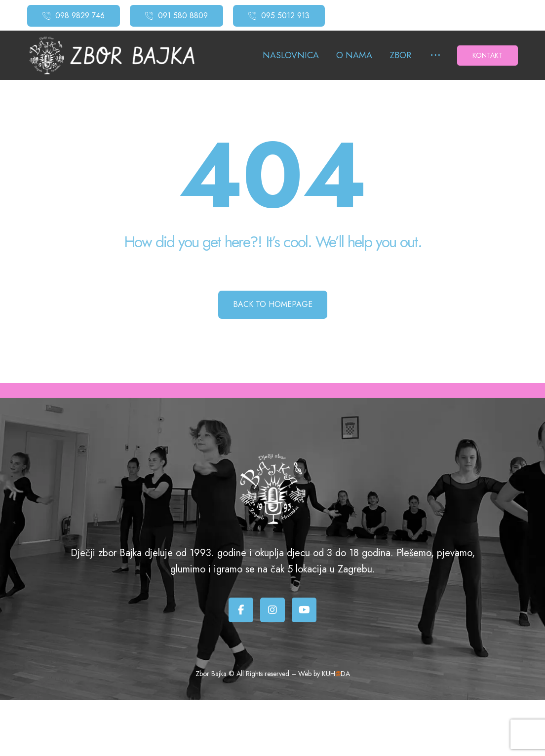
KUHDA (336, 674)
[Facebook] (241, 610)
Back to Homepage (273, 304)
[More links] (435, 56)
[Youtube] (304, 610)
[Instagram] (272, 610)
